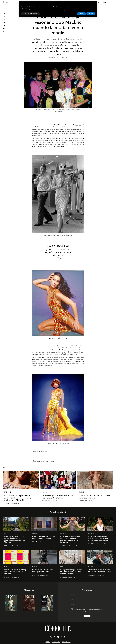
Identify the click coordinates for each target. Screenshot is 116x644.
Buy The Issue (102, 2)
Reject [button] (82, 14)
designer (78, 125)
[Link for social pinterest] (61, 637)
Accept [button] (91, 14)
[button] (82, 196)
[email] (4, 14)
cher (38, 462)
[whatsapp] (4, 29)
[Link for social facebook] (54, 637)
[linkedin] (4, 23)
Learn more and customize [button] (30, 14)
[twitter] (4, 26)
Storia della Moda (47, 462)
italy (109, 2)
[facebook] (4, 17)
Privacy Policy (88, 612)
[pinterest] (4, 20)
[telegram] (4, 32)
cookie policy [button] (24, 8)
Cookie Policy (66, 641)
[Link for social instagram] (58, 637)
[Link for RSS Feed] (65, 637)
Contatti (48, 641)
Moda (34, 462)
